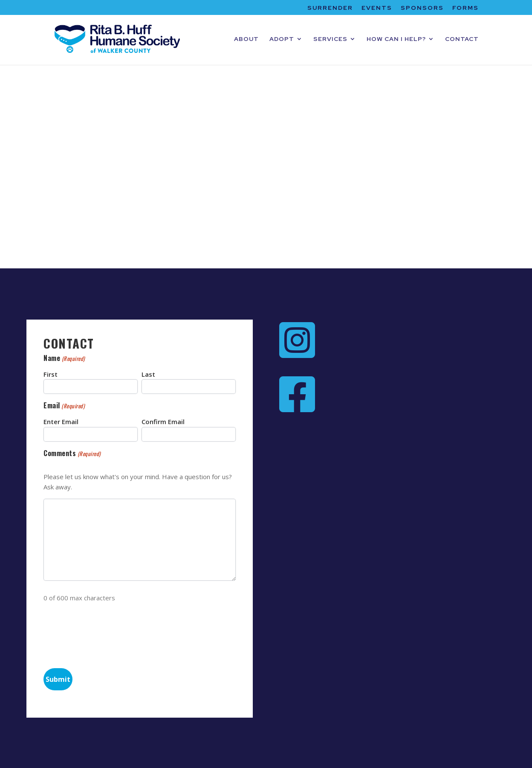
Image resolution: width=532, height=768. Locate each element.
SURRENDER (330, 8)
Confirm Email (163, 422)
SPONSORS (422, 8)
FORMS (465, 8)
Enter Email (61, 422)
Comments (72, 454)
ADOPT (282, 39)
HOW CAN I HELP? (396, 39)
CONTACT (462, 39)
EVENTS (377, 8)
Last (148, 374)
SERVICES (330, 39)
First (51, 374)
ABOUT (246, 39)
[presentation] (108, 634)
